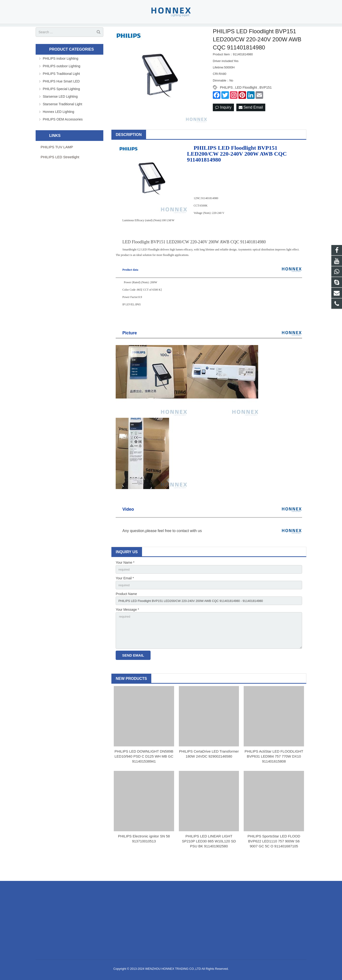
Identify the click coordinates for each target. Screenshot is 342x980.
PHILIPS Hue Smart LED (61, 95)
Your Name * (125, 576)
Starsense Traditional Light (62, 118)
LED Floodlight (246, 101)
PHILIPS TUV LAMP (57, 161)
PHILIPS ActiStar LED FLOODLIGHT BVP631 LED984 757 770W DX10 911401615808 (274, 776)
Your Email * (125, 593)
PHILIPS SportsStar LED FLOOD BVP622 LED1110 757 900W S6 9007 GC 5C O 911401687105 (274, 860)
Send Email (251, 121)
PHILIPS (226, 101)
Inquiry (223, 121)
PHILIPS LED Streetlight (60, 171)
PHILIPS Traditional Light (61, 87)
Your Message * (127, 626)
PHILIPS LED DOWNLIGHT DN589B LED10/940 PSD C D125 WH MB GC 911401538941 (144, 776)
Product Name (126, 609)
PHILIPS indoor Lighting (60, 72)
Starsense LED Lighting (60, 110)
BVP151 (266, 101)
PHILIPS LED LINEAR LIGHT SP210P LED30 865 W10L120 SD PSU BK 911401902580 (209, 860)
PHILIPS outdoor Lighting (62, 80)
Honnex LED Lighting (58, 125)
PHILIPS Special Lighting (61, 102)
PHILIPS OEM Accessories (63, 133)
